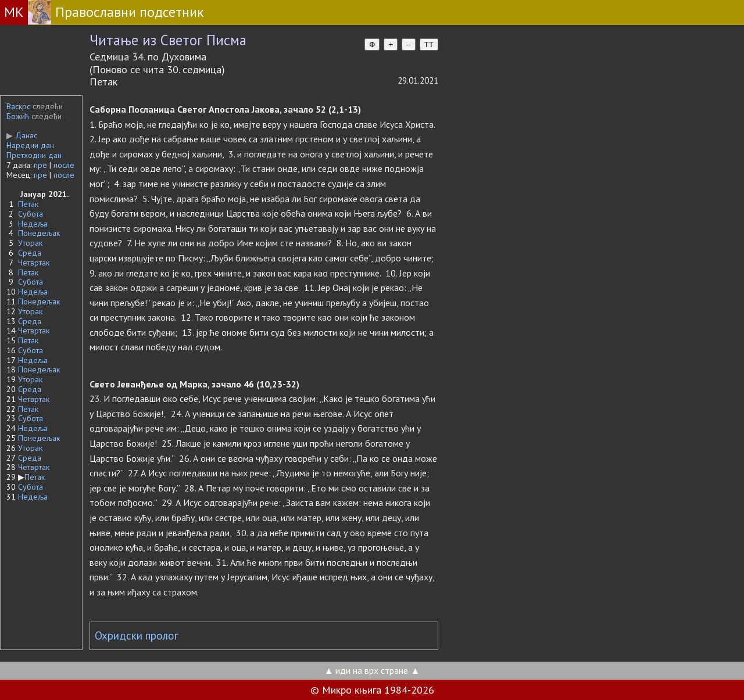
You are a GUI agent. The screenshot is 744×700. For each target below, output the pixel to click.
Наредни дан (30, 145)
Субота (31, 214)
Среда (30, 253)
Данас (22, 135)
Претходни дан (34, 155)
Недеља (33, 224)
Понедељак (39, 233)
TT (429, 44)
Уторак (30, 243)
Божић (18, 116)
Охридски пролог (137, 636)
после (64, 165)
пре (40, 165)
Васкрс (18, 106)
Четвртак (34, 263)
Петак (28, 204)
